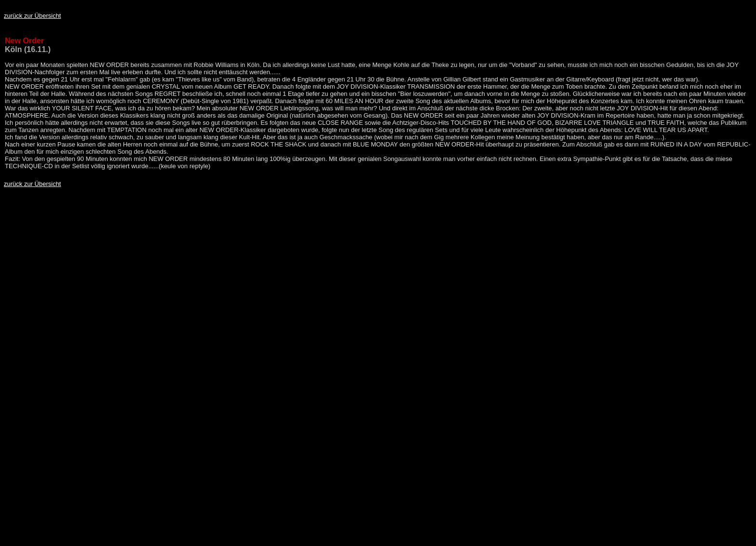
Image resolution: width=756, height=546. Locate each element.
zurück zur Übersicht (32, 16)
